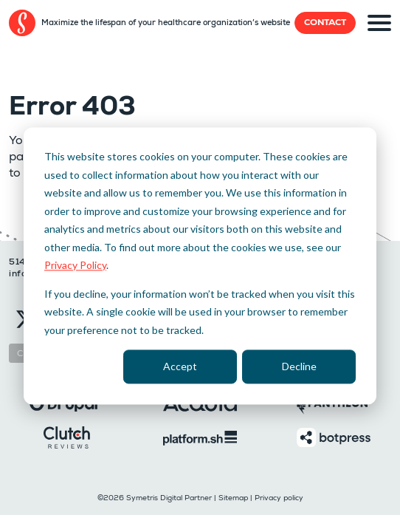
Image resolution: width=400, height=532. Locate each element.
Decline (299, 366)
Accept (180, 366)
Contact (325, 23)
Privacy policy (279, 498)
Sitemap (233, 498)
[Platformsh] (200, 437)
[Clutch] (67, 436)
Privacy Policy (75, 265)
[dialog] (200, 266)
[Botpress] (334, 436)
